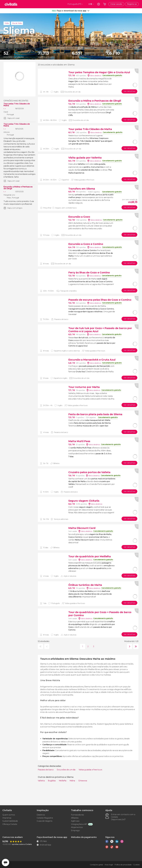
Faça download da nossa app (52, 837)
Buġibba (52, 781)
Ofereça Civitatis (10, 824)
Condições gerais (96, 865)
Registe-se (132, 4)
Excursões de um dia (66, 770)
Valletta (41, 781)
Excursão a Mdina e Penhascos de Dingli (18, 188)
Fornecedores (77, 815)
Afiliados (75, 818)
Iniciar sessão (116, 4)
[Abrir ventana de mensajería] (5, 863)
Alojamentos (77, 827)
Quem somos (9, 815)
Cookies (136, 865)
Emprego (75, 830)
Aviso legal (109, 865)
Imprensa (7, 818)
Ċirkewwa (83, 781)
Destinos (41, 815)
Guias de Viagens (44, 821)
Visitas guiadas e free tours (90, 770)
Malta (7, 23)
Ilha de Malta (17, 23)
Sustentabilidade (10, 821)
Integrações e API (79, 824)
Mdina (73, 781)
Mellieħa (63, 781)
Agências (75, 821)
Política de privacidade (123, 865)
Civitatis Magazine (45, 818)
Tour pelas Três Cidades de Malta (17, 105)
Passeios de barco (46, 770)
